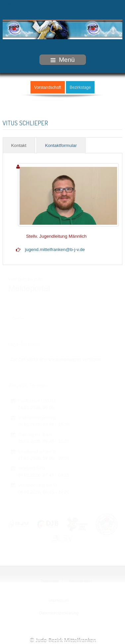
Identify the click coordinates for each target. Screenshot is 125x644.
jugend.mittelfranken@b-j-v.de (55, 249)
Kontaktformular (61, 145)
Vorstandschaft (48, 87)
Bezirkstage (80, 87)
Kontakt (19, 145)
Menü (63, 60)
